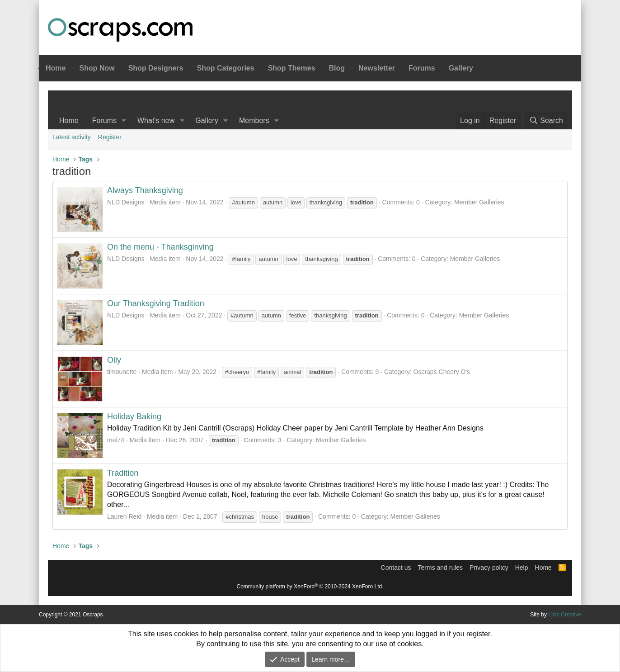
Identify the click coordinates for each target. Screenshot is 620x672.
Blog (337, 68)
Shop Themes (292, 68)
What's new (156, 121)
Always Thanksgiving (145, 190)
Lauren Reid (124, 516)
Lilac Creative (565, 615)
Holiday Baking (134, 416)
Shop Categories (225, 68)
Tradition (123, 473)
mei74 (116, 440)
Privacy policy (489, 568)
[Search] (546, 121)
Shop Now (97, 68)
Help (522, 568)
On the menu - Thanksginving (160, 247)
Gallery (461, 68)
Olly (114, 360)
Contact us (396, 568)
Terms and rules (441, 568)
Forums (422, 68)
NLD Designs (126, 202)
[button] (124, 121)
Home (56, 68)
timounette (122, 372)
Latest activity (72, 137)
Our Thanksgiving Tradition (156, 303)
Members (254, 121)
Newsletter (377, 68)
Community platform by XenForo (310, 587)
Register (110, 137)
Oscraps (120, 30)
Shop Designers (156, 68)
